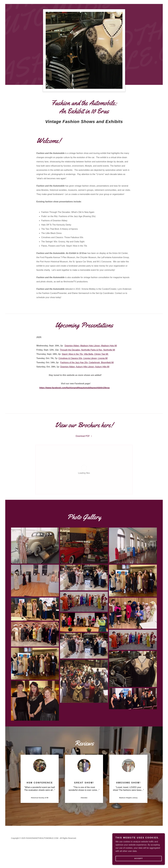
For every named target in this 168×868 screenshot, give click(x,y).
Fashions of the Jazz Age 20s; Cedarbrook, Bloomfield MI (87, 362)
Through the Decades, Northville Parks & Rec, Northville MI (87, 350)
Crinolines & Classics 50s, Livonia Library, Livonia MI (83, 358)
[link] (84, 436)
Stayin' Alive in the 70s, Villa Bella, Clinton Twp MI (85, 354)
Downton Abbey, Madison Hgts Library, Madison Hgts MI (91, 346)
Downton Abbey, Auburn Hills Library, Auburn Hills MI (85, 367)
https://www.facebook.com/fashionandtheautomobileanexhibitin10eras (75, 388)
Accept (139, 859)
